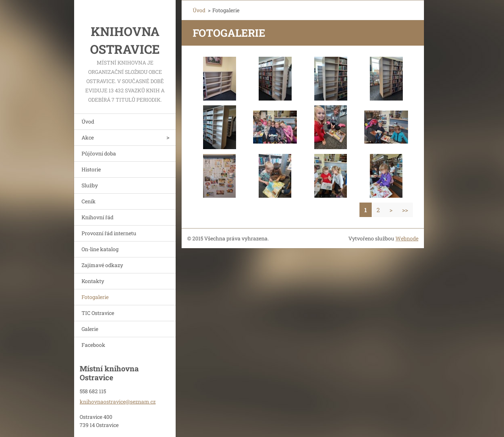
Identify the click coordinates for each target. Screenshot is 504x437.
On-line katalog (100, 249)
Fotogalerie (95, 297)
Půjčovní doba (99, 153)
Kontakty (93, 281)
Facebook (93, 345)
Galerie (90, 329)
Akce (88, 137)
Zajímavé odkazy (102, 265)
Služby (90, 185)
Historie (91, 169)
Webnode (407, 238)
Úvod (88, 121)
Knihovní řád (97, 217)
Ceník (89, 201)
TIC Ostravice (98, 313)
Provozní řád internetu (109, 233)
